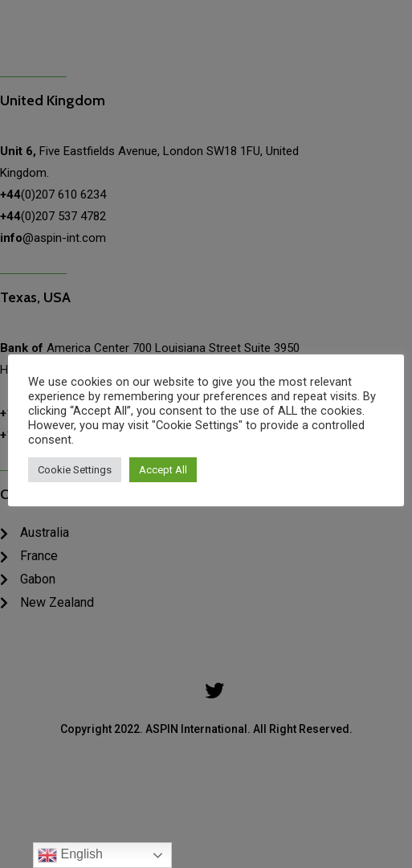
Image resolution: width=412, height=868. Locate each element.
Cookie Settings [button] (75, 470)
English (70, 855)
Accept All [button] (163, 470)
